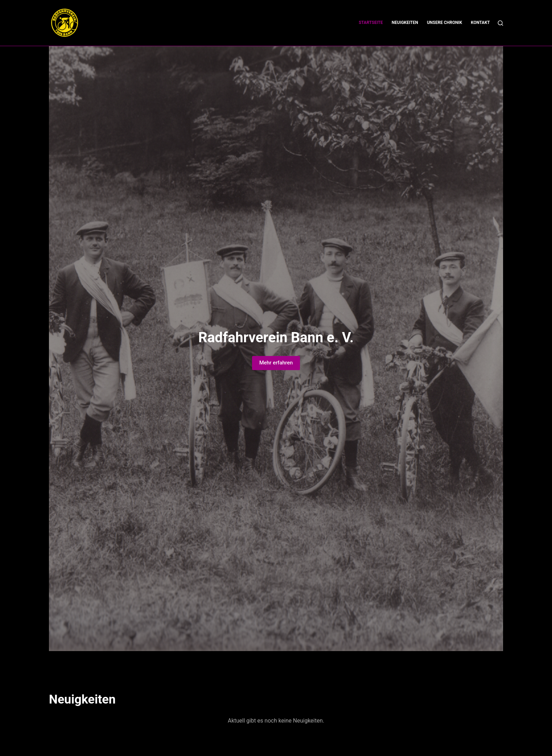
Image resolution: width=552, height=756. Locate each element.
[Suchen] (500, 23)
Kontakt (481, 23)
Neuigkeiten (405, 23)
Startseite (371, 23)
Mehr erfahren (276, 363)
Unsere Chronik (445, 23)
